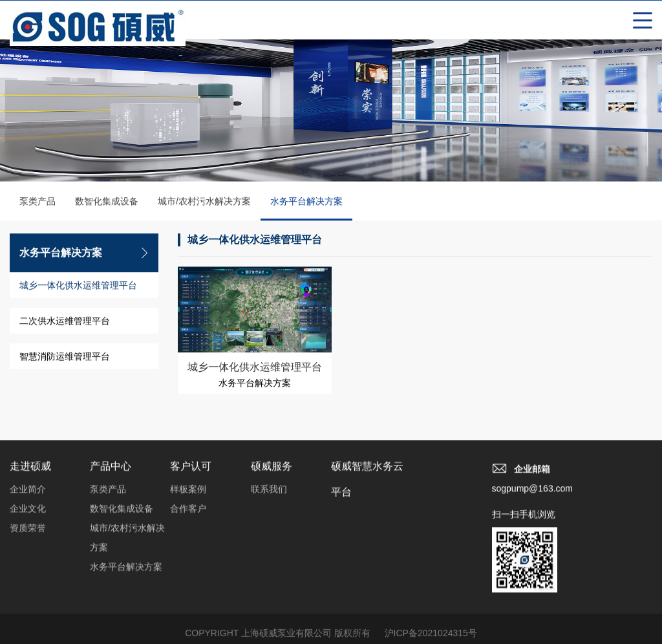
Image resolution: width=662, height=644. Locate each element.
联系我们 (269, 493)
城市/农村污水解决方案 (204, 202)
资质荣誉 (28, 532)
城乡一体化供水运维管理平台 (78, 286)
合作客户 (188, 513)
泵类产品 (37, 202)
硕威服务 (272, 470)
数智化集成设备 (107, 202)
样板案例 (188, 493)
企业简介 (28, 493)
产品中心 (111, 470)
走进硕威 (30, 470)
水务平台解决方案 (306, 209)
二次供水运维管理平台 (65, 322)
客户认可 (191, 470)
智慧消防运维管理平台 (65, 358)
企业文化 (28, 513)
